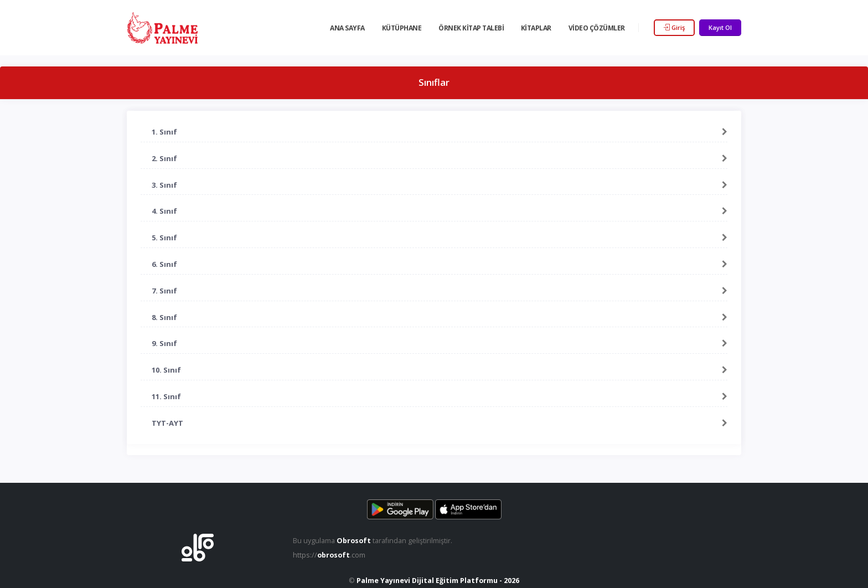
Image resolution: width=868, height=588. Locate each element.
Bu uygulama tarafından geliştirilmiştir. (373, 541)
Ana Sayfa (347, 28)
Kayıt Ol (720, 27)
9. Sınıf (164, 343)
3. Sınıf (164, 185)
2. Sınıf (164, 158)
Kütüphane (402, 28)
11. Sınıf (166, 396)
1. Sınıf (164, 132)
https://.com (329, 555)
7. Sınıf (164, 291)
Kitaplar (536, 28)
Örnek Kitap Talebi (471, 28)
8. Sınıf (164, 317)
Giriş (674, 27)
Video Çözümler (597, 28)
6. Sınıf (164, 264)
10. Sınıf (166, 370)
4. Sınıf (164, 211)
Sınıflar (434, 82)
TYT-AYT (167, 423)
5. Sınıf (164, 238)
